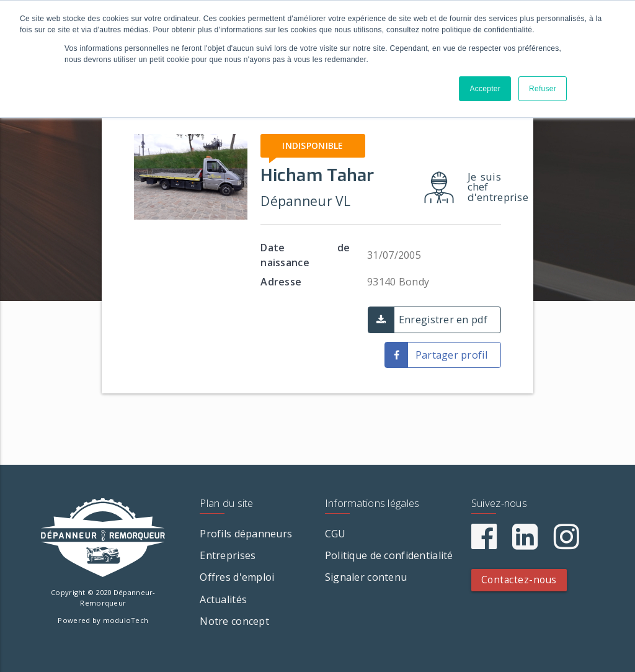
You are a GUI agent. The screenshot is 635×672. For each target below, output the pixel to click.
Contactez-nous (519, 580)
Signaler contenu (366, 577)
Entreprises (228, 555)
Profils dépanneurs (246, 534)
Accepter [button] (485, 89)
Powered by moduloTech (103, 620)
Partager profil (451, 355)
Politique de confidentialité (389, 555)
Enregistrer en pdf (443, 320)
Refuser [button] (543, 89)
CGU (335, 534)
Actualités (223, 599)
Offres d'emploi (237, 577)
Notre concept (234, 621)
